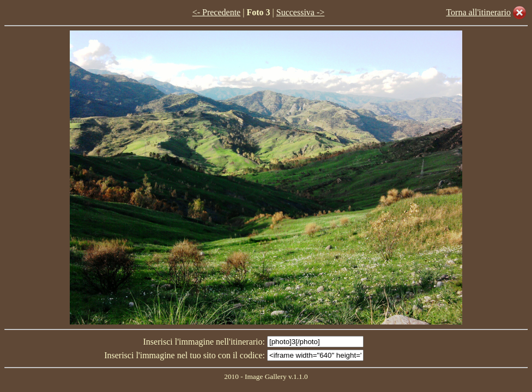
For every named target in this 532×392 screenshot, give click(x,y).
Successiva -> (301, 12)
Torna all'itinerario (478, 12)
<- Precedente (217, 12)
